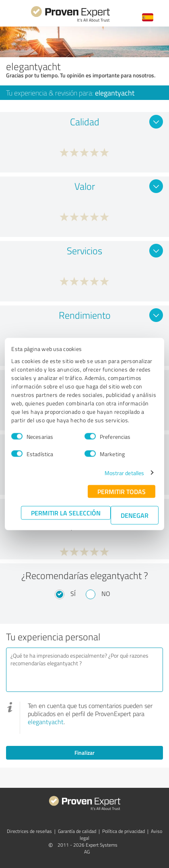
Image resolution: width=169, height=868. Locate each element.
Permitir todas (122, 491)
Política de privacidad (124, 831)
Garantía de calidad (77, 831)
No (106, 594)
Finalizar (84, 753)
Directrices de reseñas (29, 831)
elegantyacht (46, 722)
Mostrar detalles (125, 472)
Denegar (135, 515)
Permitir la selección (66, 512)
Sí (73, 594)
